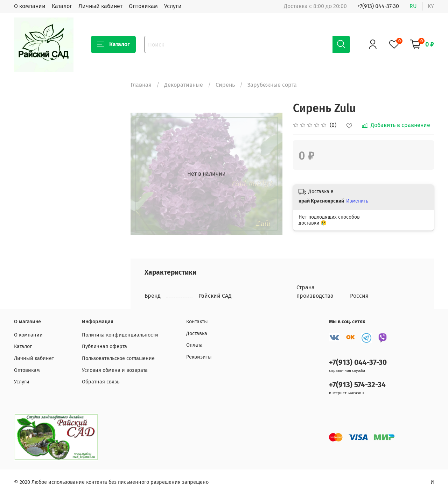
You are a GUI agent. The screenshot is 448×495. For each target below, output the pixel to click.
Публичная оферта (104, 346)
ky (431, 6)
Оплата (194, 345)
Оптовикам (143, 6)
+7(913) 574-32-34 (357, 385)
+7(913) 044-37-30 (378, 6)
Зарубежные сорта (272, 85)
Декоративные (184, 85)
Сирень (225, 85)
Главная (141, 85)
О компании (30, 6)
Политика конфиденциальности (120, 335)
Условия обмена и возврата (115, 370)
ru (413, 6)
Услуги (173, 6)
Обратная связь (101, 382)
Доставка (197, 334)
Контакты (197, 322)
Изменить (357, 201)
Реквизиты (199, 357)
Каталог (62, 6)
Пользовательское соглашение (118, 358)
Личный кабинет (100, 6)
